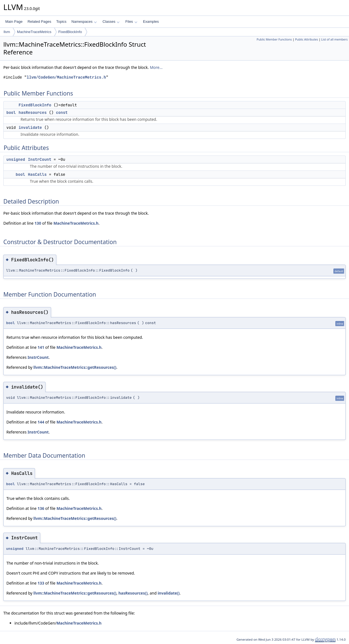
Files (131, 22)
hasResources (33, 112)
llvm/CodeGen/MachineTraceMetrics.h (66, 77)
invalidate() (169, 593)
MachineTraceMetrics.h (76, 223)
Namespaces (84, 22)
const (62, 112)
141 (41, 347)
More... (156, 67)
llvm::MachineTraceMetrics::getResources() (75, 367)
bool (11, 112)
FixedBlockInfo (70, 32)
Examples (151, 22)
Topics (61, 22)
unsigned (16, 159)
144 (41, 422)
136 (41, 508)
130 (38, 223)
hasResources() (133, 593)
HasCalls (37, 174)
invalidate (30, 127)
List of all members (334, 39)
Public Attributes (307, 39)
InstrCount (40, 159)
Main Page (14, 22)
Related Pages (39, 22)
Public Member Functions (274, 39)
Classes (111, 22)
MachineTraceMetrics (34, 32)
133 (41, 583)
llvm (7, 32)
